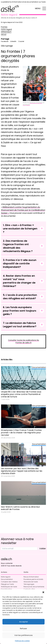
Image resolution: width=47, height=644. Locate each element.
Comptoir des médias (9, 582)
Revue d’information (31, 577)
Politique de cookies (22, 641)
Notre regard (6, 577)
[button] (43, 592)
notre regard (6, 29)
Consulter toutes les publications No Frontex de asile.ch (24, 341)
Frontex (4, 27)
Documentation (7, 579)
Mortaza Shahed (36, 103)
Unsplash (26, 105)
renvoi (4, 34)
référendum (6, 32)
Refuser (23, 628)
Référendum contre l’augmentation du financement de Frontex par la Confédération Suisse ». (23, 210)
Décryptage (7, 46)
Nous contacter (7, 563)
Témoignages (29, 584)
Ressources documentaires (34, 587)
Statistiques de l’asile (9, 587)
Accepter (24, 622)
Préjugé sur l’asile (7, 584)
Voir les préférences (23, 635)
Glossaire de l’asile (31, 582)
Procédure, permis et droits (33, 579)
